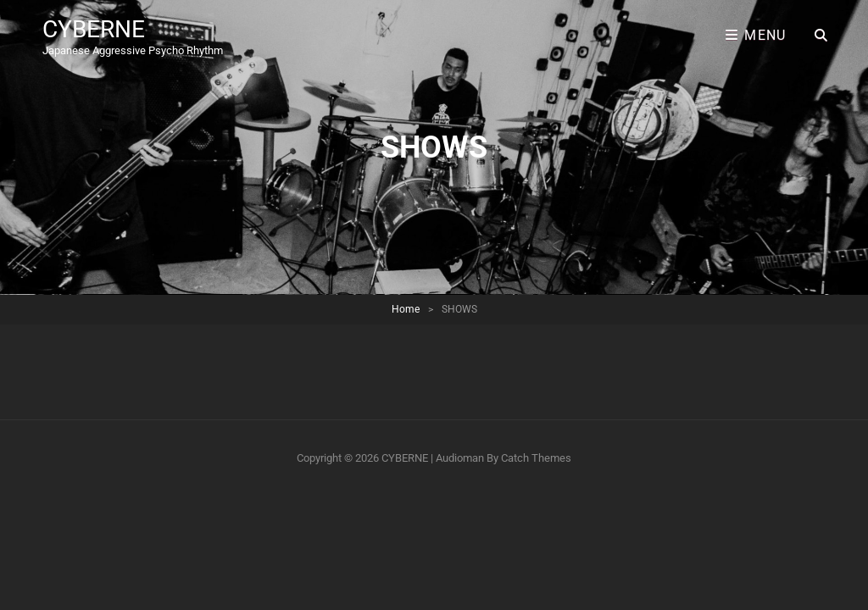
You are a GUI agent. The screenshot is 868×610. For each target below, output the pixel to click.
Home (406, 309)
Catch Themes (536, 458)
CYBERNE (94, 29)
